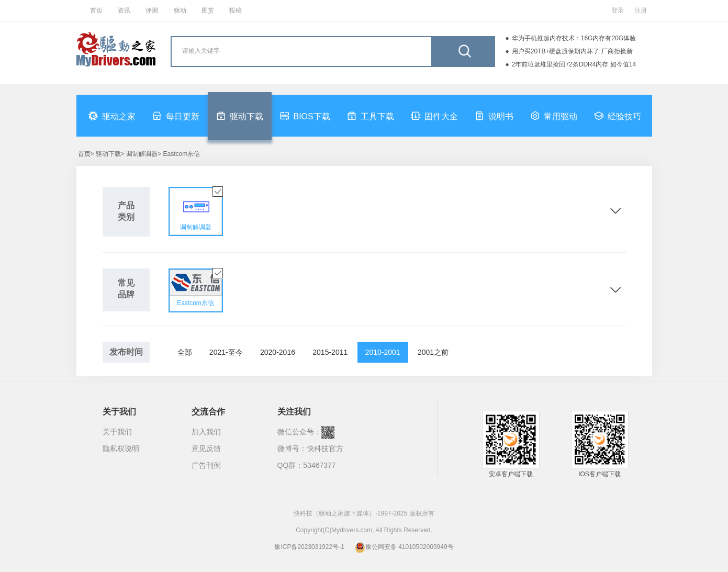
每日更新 (176, 116)
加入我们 (206, 432)
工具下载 (371, 116)
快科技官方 (325, 448)
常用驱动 (554, 116)
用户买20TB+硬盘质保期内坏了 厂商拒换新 (572, 51)
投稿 (236, 10)
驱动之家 (112, 116)
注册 (641, 10)
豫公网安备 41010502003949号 (404, 547)
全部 (185, 352)
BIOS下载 (305, 116)
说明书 (494, 116)
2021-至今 (226, 352)
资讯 (124, 10)
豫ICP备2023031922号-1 (309, 547)
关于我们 (117, 432)
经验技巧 (618, 116)
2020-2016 (278, 352)
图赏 (208, 10)
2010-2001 (383, 352)
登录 (618, 10)
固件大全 (434, 116)
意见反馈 (206, 448)
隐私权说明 (121, 448)
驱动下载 (240, 116)
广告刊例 (206, 465)
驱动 (180, 10)
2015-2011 (330, 352)
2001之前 (433, 352)
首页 (96, 10)
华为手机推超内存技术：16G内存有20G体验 (574, 38)
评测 (152, 10)
